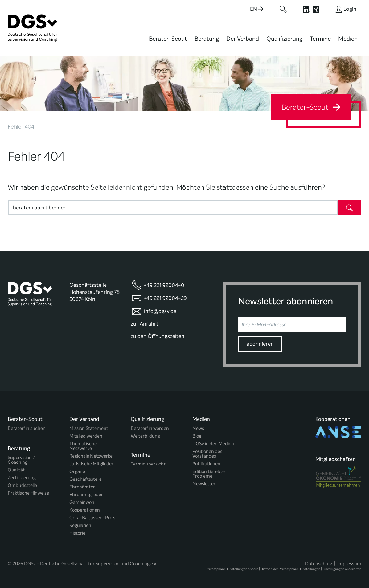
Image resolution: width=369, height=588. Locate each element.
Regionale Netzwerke (91, 456)
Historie (77, 533)
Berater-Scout (168, 39)
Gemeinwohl (82, 502)
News (198, 428)
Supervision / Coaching (21, 458)
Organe (77, 472)
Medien (348, 39)
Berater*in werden (150, 428)
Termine (320, 39)
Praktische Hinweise (28, 491)
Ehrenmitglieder (86, 495)
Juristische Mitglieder (91, 464)
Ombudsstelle (22, 483)
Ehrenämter (82, 487)
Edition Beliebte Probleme (209, 474)
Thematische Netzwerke (83, 446)
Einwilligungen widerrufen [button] (342, 567)
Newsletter (204, 484)
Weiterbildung (145, 436)
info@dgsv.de (160, 311)
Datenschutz (319, 561)
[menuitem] (168, 43)
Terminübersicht (148, 463)
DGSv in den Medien (213, 444)
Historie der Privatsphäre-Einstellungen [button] (290, 567)
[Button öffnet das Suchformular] (283, 9)
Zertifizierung (22, 476)
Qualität (16, 468)
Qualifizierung (284, 39)
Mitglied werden (86, 436)
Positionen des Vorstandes (207, 454)
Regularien (80, 526)
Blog (197, 436)
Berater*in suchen (27, 428)
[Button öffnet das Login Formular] (346, 9)
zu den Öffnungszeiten (158, 336)
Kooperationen (85, 510)
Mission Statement (89, 428)
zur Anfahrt (145, 324)
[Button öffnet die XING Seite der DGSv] (319, 9)
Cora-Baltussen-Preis (92, 518)
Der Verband (243, 39)
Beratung (207, 39)
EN (257, 9)
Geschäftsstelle (86, 479)
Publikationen (206, 464)
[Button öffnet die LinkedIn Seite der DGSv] (303, 9)
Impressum (349, 561)
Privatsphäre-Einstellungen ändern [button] (232, 567)
